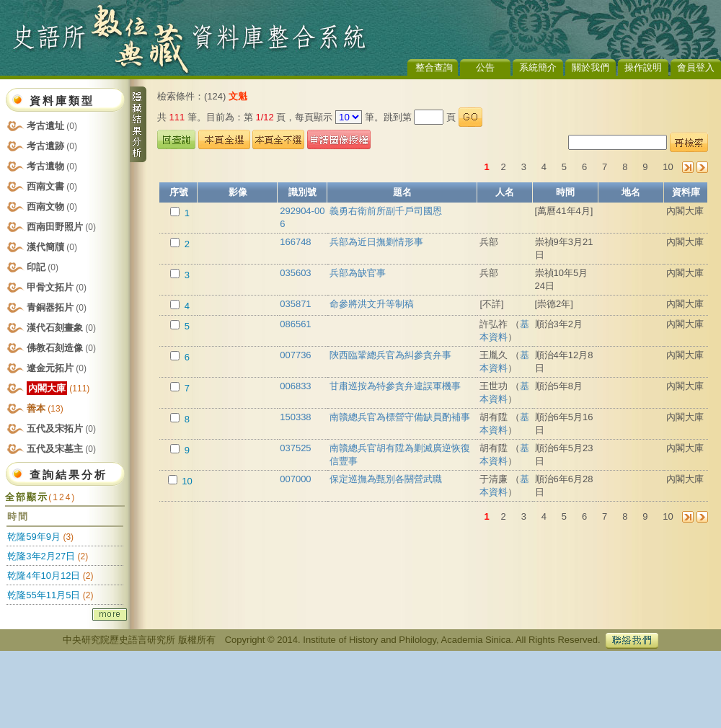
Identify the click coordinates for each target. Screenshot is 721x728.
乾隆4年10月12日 (44, 576)
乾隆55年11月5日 (44, 595)
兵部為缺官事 (358, 273)
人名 (505, 192)
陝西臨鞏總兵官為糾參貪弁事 (390, 355)
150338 (295, 417)
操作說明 (643, 67)
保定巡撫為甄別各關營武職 (386, 479)
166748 (295, 242)
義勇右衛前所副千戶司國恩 (386, 211)
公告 (485, 67)
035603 (295, 273)
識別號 (302, 192)
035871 (295, 304)
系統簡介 (538, 67)
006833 (295, 386)
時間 (565, 192)
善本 (45, 408)
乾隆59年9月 (34, 537)
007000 (295, 479)
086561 (295, 324)
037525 (295, 448)
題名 (402, 192)
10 (668, 167)
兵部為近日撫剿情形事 (376, 242)
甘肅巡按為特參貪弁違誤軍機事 (395, 386)
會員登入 (696, 67)
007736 (295, 355)
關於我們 (590, 67)
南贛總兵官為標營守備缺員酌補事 (400, 417)
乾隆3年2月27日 (41, 556)
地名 (631, 192)
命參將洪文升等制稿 (372, 304)
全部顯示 (40, 497)
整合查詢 (434, 67)
